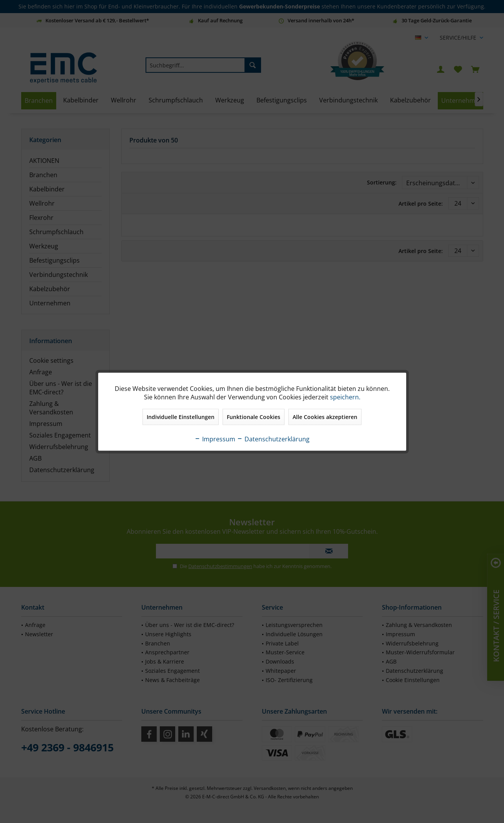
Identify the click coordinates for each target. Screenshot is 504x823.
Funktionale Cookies (254, 417)
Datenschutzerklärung (273, 439)
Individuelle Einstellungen (181, 417)
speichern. (345, 397)
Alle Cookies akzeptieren (325, 417)
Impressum (215, 439)
